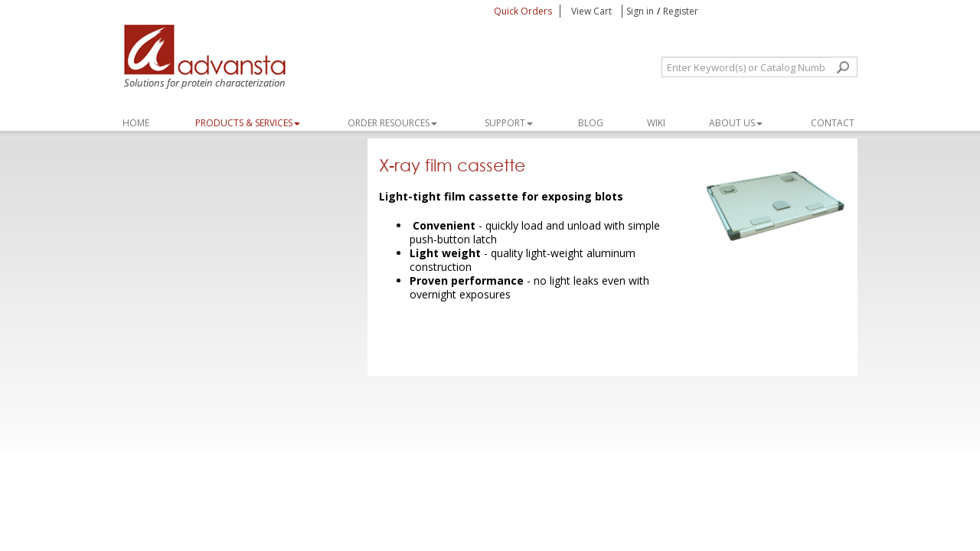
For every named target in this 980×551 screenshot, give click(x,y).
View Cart (593, 11)
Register (681, 11)
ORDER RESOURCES (392, 123)
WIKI (656, 123)
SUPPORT (509, 123)
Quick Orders (523, 11)
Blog (591, 123)
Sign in (640, 11)
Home (136, 123)
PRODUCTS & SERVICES (248, 123)
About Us (736, 123)
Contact (833, 123)
